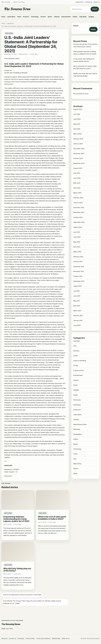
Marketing (77, 429)
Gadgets (91, 17)
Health (75, 395)
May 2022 (77, 242)
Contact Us (89, 2)
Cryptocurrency (79, 370)
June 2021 (77, 296)
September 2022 (79, 222)
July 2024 (77, 114)
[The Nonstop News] (34, 9)
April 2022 (77, 247)
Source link (8, 476)
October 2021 (78, 276)
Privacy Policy (30, 639)
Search (95, 9)
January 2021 (78, 320)
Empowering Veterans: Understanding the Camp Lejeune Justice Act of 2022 (16, 519)
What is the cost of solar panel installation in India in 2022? (52, 518)
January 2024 (78, 144)
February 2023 (78, 198)
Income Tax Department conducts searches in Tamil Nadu (22, 595)
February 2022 (78, 257)
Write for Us (80, 2)
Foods (75, 385)
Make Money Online (80, 424)
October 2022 (78, 217)
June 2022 (77, 237)
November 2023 (79, 154)
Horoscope (77, 400)
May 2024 (77, 124)
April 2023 (77, 188)
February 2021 (78, 316)
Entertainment (66, 17)
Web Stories (77, 464)
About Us (97, 2)
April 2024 (77, 129)
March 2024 (77, 134)
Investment (77, 410)
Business (26, 17)
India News (83, 17)
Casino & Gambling (80, 361)
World (19, 17)
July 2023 (77, 173)
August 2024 (78, 109)
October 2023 (78, 158)
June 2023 (77, 178)
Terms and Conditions (43, 639)
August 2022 (78, 227)
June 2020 (77, 325)
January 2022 (78, 262)
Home (3, 17)
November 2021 (79, 271)
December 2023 (79, 149)
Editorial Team (23, 54)
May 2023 (77, 183)
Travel (75, 454)
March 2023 (77, 193)
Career (76, 356)
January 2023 (78, 203)
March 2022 (77, 252)
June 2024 (77, 119)
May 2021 (77, 301)
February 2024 (78, 139)
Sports (50, 17)
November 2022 (79, 212)
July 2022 (77, 232)
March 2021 (77, 311)
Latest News (11, 17)
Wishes (76, 469)
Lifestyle (57, 17)
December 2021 (79, 266)
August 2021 (77, 286)
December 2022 (79, 208)
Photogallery (77, 434)
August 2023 (78, 168)
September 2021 (79, 281)
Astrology (76, 341)
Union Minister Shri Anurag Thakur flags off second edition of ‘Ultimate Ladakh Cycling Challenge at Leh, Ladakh (32, 602)
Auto (75, 346)
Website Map (56, 639)
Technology (35, 17)
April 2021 (77, 306)
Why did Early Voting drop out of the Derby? (17, 570)
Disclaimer (21, 639)
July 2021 (76, 291)
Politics (75, 17)
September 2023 (79, 163)
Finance (43, 17)
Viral (75, 459)
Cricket (76, 366)
